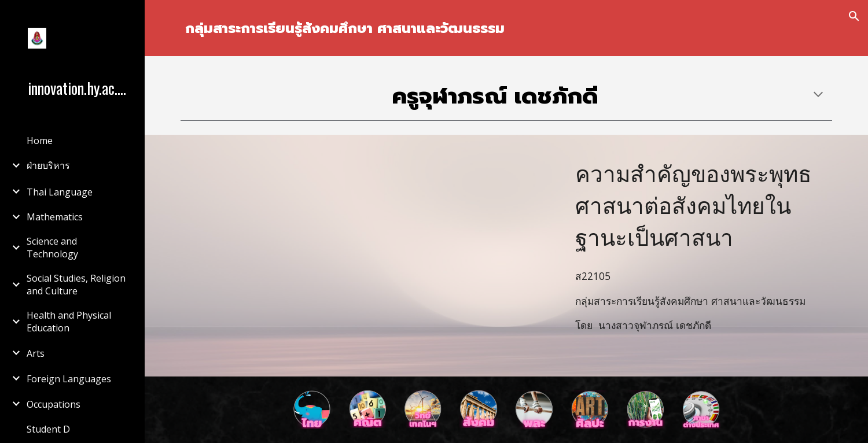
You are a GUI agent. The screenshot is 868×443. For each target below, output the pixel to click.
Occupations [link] (54, 404)
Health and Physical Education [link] (69, 322)
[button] (854, 16)
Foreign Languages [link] (69, 379)
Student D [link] (48, 429)
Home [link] (40, 141)
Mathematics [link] (55, 217)
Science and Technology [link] (52, 248)
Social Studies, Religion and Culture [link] (76, 285)
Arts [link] (36, 353)
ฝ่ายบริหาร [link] (48, 165)
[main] (506, 28)
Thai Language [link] (60, 192)
